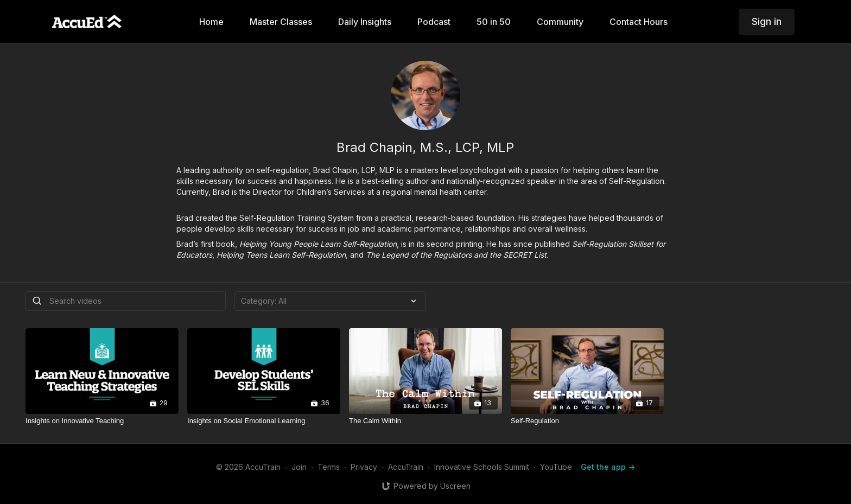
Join (299, 467)
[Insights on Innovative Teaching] (102, 421)
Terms (329, 467)
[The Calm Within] (426, 421)
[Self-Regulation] (587, 421)
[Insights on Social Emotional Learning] (264, 421)
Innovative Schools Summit (482, 467)
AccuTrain (406, 467)
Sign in (767, 21)
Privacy (364, 467)
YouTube (556, 467)
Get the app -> (608, 467)
